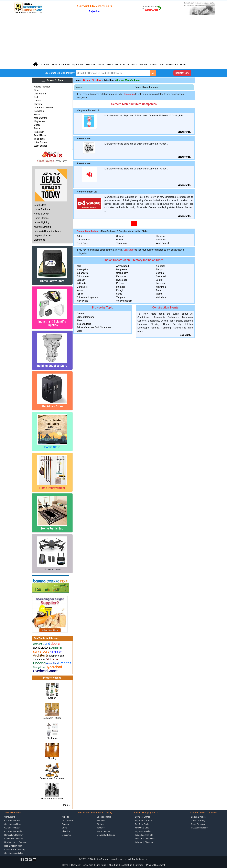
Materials (91, 65)
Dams (64, 828)
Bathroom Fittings (52, 718)
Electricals (52, 738)
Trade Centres (103, 831)
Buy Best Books (142, 824)
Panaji (119, 290)
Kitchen (52, 698)
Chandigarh (40, 94)
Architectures (68, 820)
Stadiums (101, 820)
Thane (159, 294)
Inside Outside (84, 324)
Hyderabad (122, 280)
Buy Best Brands (143, 817)
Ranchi (80, 294)
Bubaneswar (83, 273)
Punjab (37, 128)
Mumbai (120, 287)
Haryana (38, 104)
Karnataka (39, 111)
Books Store (52, 447)
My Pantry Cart (142, 828)
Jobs (161, 65)
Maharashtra (40, 118)
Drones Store (52, 569)
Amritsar (160, 266)
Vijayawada (82, 301)
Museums (66, 835)
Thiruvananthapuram (87, 297)
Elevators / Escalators (52, 799)
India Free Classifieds (145, 839)
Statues (100, 824)
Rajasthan (39, 132)
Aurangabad (83, 269)
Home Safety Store (52, 281)
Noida (80, 290)
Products (132, 65)
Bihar (37, 90)
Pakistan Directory (199, 828)
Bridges (65, 824)
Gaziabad (161, 276)
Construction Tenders (14, 831)
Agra (79, 266)
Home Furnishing (52, 529)
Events (153, 65)
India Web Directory (144, 842)
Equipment (78, 65)
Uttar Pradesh (41, 142)
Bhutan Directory (199, 817)
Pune (159, 290)
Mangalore (82, 287)
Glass (79, 320)
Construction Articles (14, 853)
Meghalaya (40, 121)
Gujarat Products (12, 828)
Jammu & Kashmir (43, 108)
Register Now (182, 73)
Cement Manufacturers (147, 87)
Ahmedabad (122, 266)
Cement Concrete (86, 317)
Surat (119, 294)
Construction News (13, 824)
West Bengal (40, 146)
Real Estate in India (13, 846)
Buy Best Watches (143, 831)
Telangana (39, 139)
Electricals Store (52, 406)
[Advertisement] (113, 38)
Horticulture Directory (14, 835)
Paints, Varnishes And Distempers (94, 327)
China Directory (198, 820)
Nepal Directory (198, 824)
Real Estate (172, 65)
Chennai (160, 273)
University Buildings (106, 835)
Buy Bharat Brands (144, 820)
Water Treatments (116, 65)
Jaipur (159, 280)
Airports (65, 817)
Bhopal (159, 269)
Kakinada (81, 283)
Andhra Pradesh (42, 87)
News (183, 65)
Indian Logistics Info (144, 835)
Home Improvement (52, 488)
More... (67, 805)
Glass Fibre (52, 663)
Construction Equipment (52, 778)
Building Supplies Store (52, 366)
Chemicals (65, 65)
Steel (54, 65)
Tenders (143, 65)
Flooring (52, 758)
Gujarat (38, 101)
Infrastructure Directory (15, 849)
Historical (66, 831)
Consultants (10, 817)
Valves (101, 65)
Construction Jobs (12, 820)
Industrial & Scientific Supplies (52, 323)
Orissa (37, 125)
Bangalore (121, 269)
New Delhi (161, 287)
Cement (45, 65)
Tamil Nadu (40, 135)
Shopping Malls (104, 817)
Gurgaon (81, 280)
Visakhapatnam (124, 301)
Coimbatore (83, 276)
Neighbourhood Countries (16, 842)
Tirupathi (121, 297)
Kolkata (120, 283)
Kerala (37, 114)
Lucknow (161, 283)
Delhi (36, 97)
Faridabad (121, 276)
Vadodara (161, 297)
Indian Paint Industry (14, 839)
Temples (101, 828)
